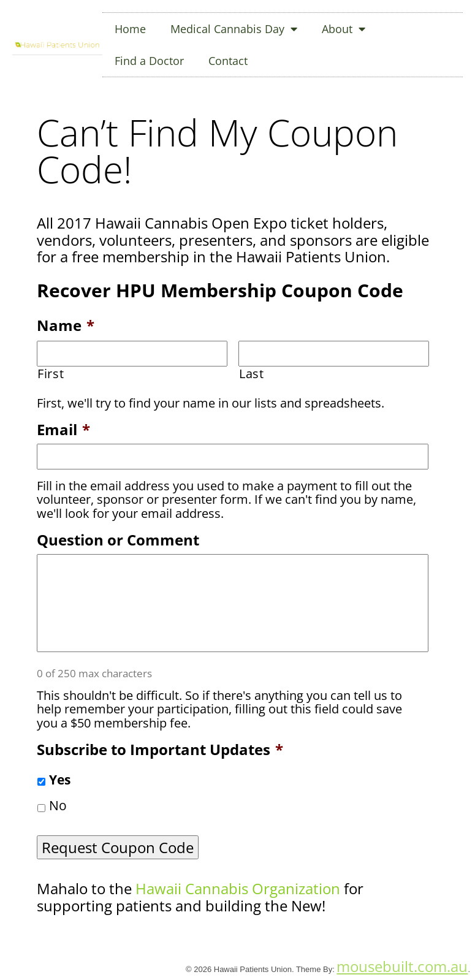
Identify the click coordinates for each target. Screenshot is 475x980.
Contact (228, 61)
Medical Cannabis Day (234, 29)
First (51, 374)
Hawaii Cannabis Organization (238, 888)
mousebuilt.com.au (402, 966)
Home (130, 29)
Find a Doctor (149, 61)
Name (66, 325)
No (58, 805)
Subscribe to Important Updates (160, 749)
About (344, 29)
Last (252, 374)
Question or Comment (118, 540)
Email (63, 429)
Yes (60, 780)
